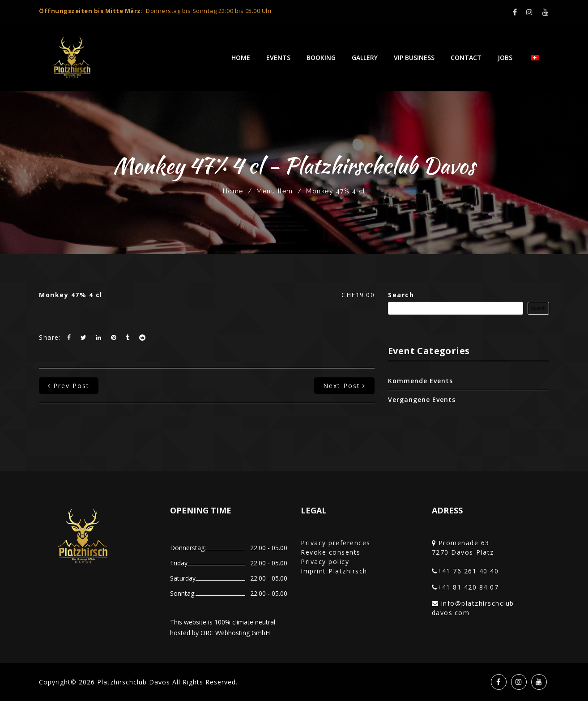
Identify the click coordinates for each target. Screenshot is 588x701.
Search (401, 295)
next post (344, 386)
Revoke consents (331, 552)
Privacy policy (325, 562)
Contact (466, 58)
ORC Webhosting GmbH (235, 633)
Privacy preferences (336, 543)
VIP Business (414, 58)
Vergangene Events (422, 400)
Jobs (505, 58)
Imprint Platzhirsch (334, 571)
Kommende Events (420, 381)
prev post (69, 386)
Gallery (365, 58)
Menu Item (275, 191)
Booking (321, 58)
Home (241, 58)
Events (278, 58)
